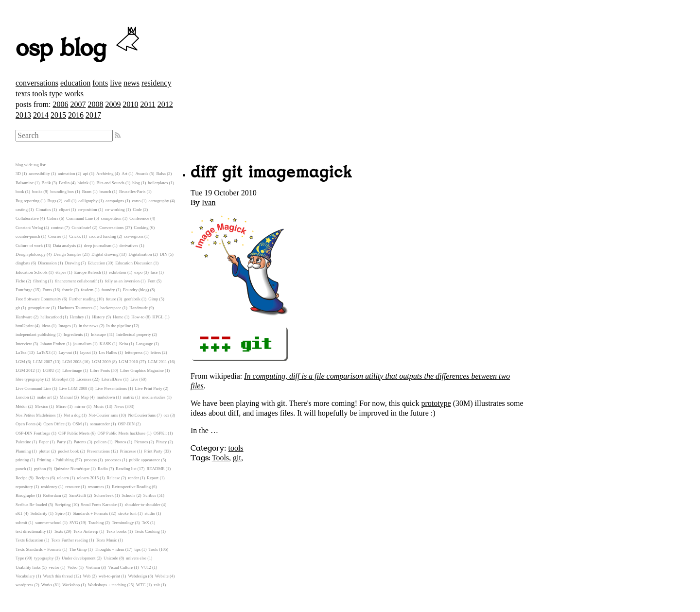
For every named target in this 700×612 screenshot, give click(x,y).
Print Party (153, 451)
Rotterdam (52, 495)
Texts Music (106, 540)
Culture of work (29, 245)
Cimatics (43, 210)
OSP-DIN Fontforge (33, 433)
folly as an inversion (122, 281)
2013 (23, 115)
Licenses (84, 379)
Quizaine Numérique (72, 469)
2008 (95, 104)
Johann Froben (52, 344)
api (86, 174)
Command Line (79, 218)
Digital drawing (105, 254)
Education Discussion (134, 263)
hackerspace (111, 308)
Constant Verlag (29, 227)
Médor (21, 406)
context (57, 227)
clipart (64, 210)
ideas (46, 326)
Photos (121, 442)
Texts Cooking (147, 531)
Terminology (123, 523)
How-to (138, 317)
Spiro (60, 513)
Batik (46, 183)
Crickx (75, 236)
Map (85, 397)
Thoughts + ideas (110, 549)
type (56, 94)
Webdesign (137, 576)
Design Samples (67, 254)
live (116, 83)
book (20, 192)
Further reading (82, 299)
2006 (60, 104)
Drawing (72, 263)
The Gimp (78, 549)
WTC (141, 585)
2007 (78, 104)
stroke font (127, 513)
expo (138, 272)
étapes (61, 272)
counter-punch (28, 236)
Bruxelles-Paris (132, 192)
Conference (139, 218)
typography (44, 558)
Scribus (150, 495)
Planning (23, 451)
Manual (66, 397)
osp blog (79, 49)
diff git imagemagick (271, 173)
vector (54, 567)
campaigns (115, 201)
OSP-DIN (126, 424)
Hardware (24, 317)
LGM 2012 (25, 370)
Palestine (23, 442)
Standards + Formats (90, 513)
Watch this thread (58, 576)
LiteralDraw (112, 379)
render (133, 478)
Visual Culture (120, 567)
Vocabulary (25, 576)
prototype (436, 403)
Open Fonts (26, 424)
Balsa (161, 174)
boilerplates (158, 183)
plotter (44, 451)
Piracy (161, 442)
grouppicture (39, 308)
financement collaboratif (76, 281)
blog (136, 183)
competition (111, 218)
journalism (83, 344)
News (119, 406)
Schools (128, 495)
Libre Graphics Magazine (142, 370)
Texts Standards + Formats (38, 549)
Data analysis (64, 245)
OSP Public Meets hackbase (122, 433)
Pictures (141, 442)
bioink (83, 183)
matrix (129, 397)
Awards (142, 174)
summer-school (48, 523)
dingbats (23, 263)
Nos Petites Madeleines (36, 415)
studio (150, 513)
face (154, 272)
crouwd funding (103, 236)
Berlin (64, 183)
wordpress (24, 585)
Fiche (20, 281)
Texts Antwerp (86, 531)
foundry (108, 290)
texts (23, 94)
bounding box (62, 192)
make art (44, 397)
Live (134, 379)
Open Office (54, 424)
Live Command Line (33, 388)
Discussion (47, 263)
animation (66, 174)
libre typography (30, 379)
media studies (154, 397)
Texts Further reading (70, 540)
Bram (87, 192)
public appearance (145, 460)
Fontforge (24, 290)
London (22, 397)
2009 (113, 104)
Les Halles (108, 352)
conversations (37, 83)
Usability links (28, 567)
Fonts (47, 290)
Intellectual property (134, 334)
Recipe (21, 478)
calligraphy (88, 201)
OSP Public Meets (74, 433)
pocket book (68, 451)
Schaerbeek (104, 495)
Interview (24, 344)
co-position (87, 210)
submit (21, 523)
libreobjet (60, 379)
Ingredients (73, 334)
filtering (40, 281)
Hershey (77, 317)
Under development (79, 558)
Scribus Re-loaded (31, 505)
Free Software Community (38, 299)
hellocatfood (51, 317)
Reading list (126, 469)
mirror (80, 406)
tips (137, 549)
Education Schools (32, 272)
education (75, 83)
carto (136, 201)
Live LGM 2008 (73, 388)
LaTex (21, 352)
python (40, 469)
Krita (123, 344)
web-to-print (109, 576)
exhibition (118, 272)
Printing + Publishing (55, 460)
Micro (61, 406)
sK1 (19, 513)
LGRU (49, 370)
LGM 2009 (101, 362)
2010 (130, 104)
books (37, 192)
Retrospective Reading (131, 487)
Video (72, 567)
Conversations (111, 227)
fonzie (68, 290)
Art (124, 174)
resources (96, 487)
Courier (55, 236)
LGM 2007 (43, 362)
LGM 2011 (157, 362)
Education (97, 263)
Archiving (105, 174)
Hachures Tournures (75, 308)
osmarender (100, 424)
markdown (106, 397)
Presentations (98, 451)
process (90, 460)
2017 (93, 115)
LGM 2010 (128, 362)
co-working (115, 210)
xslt (157, 585)
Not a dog (72, 415)
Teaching (96, 523)
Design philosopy (31, 254)
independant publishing (35, 334)
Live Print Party (149, 388)
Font (152, 281)
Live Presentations (111, 388)
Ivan (209, 202)
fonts (100, 83)
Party (61, 442)
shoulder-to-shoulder (143, 505)
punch (21, 469)
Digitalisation (140, 254)
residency (156, 83)
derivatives (129, 245)
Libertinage (72, 370)
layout (86, 352)
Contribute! (81, 227)
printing (22, 460)
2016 (76, 115)
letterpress (134, 352)
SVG (74, 523)
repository (24, 487)
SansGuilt (78, 495)
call (67, 201)
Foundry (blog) (136, 290)
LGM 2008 (72, 362)
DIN (164, 254)
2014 (41, 115)
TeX (146, 523)
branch (105, 192)
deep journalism (98, 245)
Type (20, 558)
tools (40, 94)
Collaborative (27, 218)
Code (137, 210)
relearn (63, 478)
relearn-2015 (88, 478)
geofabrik (132, 299)
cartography (159, 201)
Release (114, 478)
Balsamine (25, 183)
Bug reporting (27, 201)
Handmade (139, 308)
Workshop (71, 585)
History (98, 317)
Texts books (116, 531)
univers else (136, 558)
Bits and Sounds (111, 183)
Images (64, 326)
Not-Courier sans (103, 415)
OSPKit (160, 433)
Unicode (111, 558)
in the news (88, 326)
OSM (77, 424)
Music (99, 406)
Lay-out (65, 352)
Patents (80, 442)
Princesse (128, 451)
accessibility (39, 174)
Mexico (42, 406)
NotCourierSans (142, 415)
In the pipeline (119, 326)
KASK (105, 344)
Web (87, 576)
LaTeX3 (44, 352)
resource (72, 487)
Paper (44, 442)
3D (18, 174)
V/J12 (146, 567)
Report (153, 478)
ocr (166, 415)
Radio (103, 469)
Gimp (153, 299)
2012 (165, 104)
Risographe (25, 495)
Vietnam (93, 567)
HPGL (158, 317)
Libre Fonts (100, 370)
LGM (20, 362)
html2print (25, 326)
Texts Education (29, 540)
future (111, 299)
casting (22, 210)
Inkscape (98, 334)
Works (47, 585)
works (74, 94)
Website (162, 576)
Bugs (52, 201)
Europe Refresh (88, 272)
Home (118, 317)
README (156, 469)
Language (145, 344)
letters (156, 352)
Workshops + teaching (107, 585)
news (131, 83)
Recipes (42, 478)
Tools (220, 458)
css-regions (134, 236)
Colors (52, 218)
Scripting (63, 505)
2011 (148, 104)
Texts (59, 531)
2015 (58, 115)
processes (113, 460)
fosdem (87, 290)
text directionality (31, 531)
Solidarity (39, 513)
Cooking (141, 227)
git (237, 458)
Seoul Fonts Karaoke (99, 505)
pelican (100, 442)
